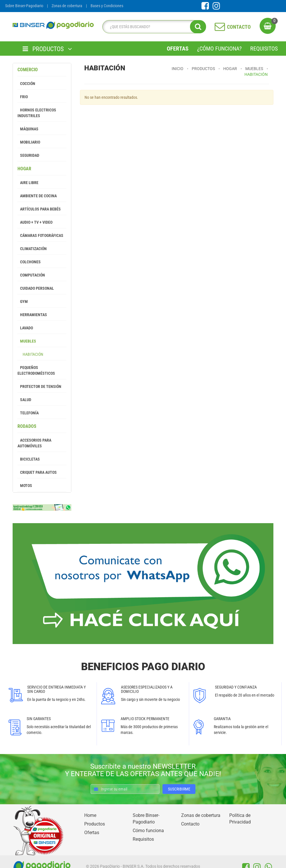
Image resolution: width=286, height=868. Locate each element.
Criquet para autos (37, 472)
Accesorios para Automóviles (34, 443)
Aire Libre (28, 183)
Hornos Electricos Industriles (37, 113)
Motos (25, 486)
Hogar (24, 169)
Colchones (29, 262)
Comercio (28, 70)
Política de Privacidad (240, 819)
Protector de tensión (39, 386)
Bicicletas (29, 459)
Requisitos (264, 49)
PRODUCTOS (47, 49)
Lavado (25, 328)
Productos (203, 69)
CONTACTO (233, 26)
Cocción (26, 84)
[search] (153, 27)
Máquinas (28, 129)
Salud (24, 400)
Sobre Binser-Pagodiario (24, 6)
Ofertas (178, 49)
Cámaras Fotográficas (40, 235)
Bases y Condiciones (107, 6)
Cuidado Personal (36, 288)
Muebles (27, 341)
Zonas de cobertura (67, 6)
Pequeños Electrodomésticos (36, 370)
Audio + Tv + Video (35, 222)
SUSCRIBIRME (179, 789)
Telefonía (28, 413)
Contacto (190, 824)
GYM (23, 301)
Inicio (178, 69)
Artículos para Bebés (39, 209)
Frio (23, 97)
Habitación (30, 354)
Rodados (27, 426)
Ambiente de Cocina (37, 196)
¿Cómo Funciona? (219, 49)
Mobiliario (29, 142)
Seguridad (28, 155)
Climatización (32, 249)
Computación (31, 275)
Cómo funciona (148, 831)
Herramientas (32, 315)
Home (90, 815)
